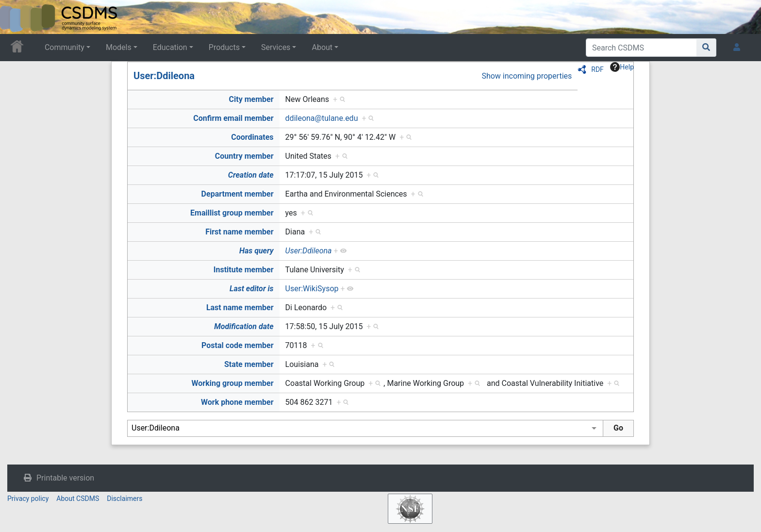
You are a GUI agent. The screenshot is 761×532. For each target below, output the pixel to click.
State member (249, 364)
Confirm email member (233, 118)
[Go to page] (706, 48)
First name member (239, 232)
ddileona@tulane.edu (322, 118)
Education (170, 47)
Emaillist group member (232, 213)
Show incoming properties (527, 76)
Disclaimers (124, 499)
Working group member (232, 383)
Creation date (251, 175)
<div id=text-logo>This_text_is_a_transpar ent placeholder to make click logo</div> (16, 17)
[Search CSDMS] (641, 48)
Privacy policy (28, 499)
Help (622, 67)
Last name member (240, 308)
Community (65, 47)
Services (276, 47)
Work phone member (237, 402)
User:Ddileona (164, 76)
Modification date (244, 326)
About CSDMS (78, 499)
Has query (256, 251)
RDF (597, 69)
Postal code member (238, 345)
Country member (244, 156)
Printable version (65, 478)
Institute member (244, 270)
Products (224, 47)
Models (119, 47)
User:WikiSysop (312, 289)
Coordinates (252, 137)
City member (251, 99)
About (322, 47)
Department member (238, 194)
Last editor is (252, 289)
